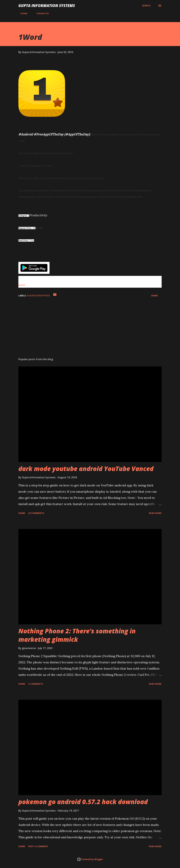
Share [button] (154, 296)
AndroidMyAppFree (39, 296)
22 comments (36, 513)
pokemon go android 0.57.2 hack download (83, 802)
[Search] (146, 6)
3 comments (36, 684)
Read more (155, 513)
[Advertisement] (90, 331)
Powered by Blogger (90, 859)
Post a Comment (38, 846)
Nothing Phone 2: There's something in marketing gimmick (77, 635)
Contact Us (41, 13)
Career (22, 13)
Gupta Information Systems (47, 6)
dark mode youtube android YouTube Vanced (86, 469)
